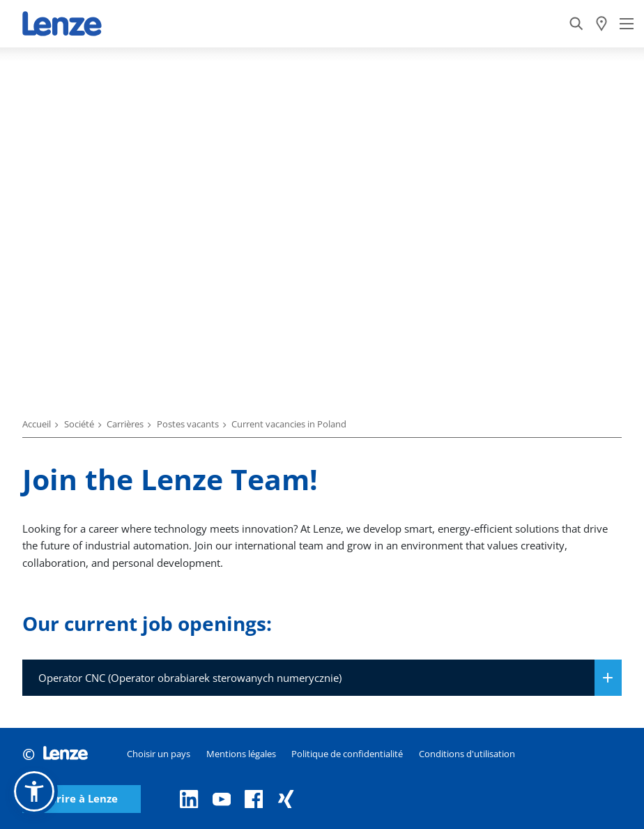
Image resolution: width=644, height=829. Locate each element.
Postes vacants (188, 424)
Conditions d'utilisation (467, 754)
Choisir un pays (159, 754)
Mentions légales (241, 754)
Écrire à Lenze (82, 799)
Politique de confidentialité (347, 754)
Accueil (37, 424)
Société (79, 424)
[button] (34, 791)
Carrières (125, 424)
